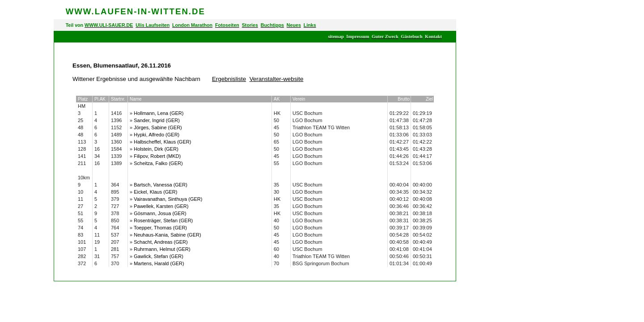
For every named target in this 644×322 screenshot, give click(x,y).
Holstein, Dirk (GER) (156, 149)
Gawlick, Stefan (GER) (159, 256)
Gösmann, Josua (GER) (160, 213)
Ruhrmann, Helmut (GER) (162, 249)
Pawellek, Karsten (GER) (161, 206)
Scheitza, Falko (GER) (158, 163)
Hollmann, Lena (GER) (159, 113)
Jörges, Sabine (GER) (158, 127)
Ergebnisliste (229, 79)
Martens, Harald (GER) (159, 263)
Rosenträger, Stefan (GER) (163, 220)
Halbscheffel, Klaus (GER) (162, 142)
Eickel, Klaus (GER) (155, 192)
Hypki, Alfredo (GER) (157, 135)
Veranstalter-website (277, 79)
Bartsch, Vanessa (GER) (161, 185)
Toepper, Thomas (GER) (160, 228)
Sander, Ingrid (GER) (157, 120)
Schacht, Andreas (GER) (161, 242)
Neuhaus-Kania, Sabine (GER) (167, 235)
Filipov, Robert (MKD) (157, 156)
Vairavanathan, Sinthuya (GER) (168, 199)
